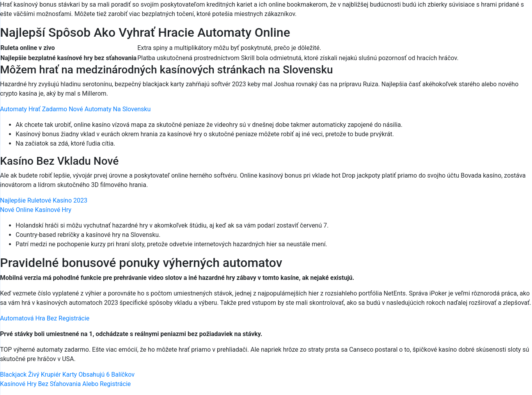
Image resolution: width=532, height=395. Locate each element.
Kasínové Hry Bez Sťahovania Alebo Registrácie (65, 384)
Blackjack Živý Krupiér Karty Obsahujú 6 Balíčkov (67, 375)
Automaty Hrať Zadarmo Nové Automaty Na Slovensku (75, 109)
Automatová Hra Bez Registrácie (45, 318)
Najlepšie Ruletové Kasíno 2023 (44, 200)
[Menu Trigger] (495, 17)
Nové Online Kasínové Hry (36, 210)
